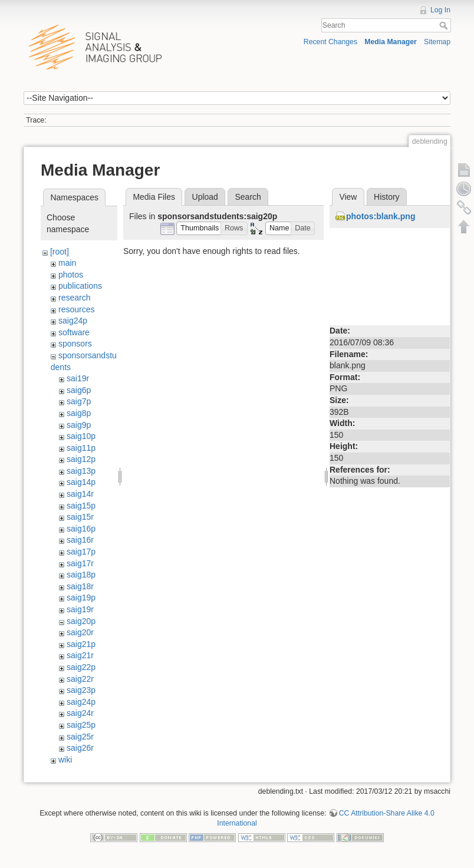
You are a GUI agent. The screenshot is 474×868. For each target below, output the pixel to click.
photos (71, 275)
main (67, 263)
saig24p (73, 321)
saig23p (81, 690)
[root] (60, 252)
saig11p (81, 448)
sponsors (75, 344)
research (74, 298)
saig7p (79, 401)
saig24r (80, 713)
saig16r (80, 540)
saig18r (80, 586)
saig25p (81, 725)
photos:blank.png (381, 216)
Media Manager (391, 42)
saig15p (81, 506)
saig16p (81, 529)
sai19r (78, 378)
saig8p (79, 413)
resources (76, 309)
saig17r (80, 563)
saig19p (81, 598)
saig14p (81, 482)
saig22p (81, 667)
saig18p (81, 575)
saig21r (80, 655)
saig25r (80, 737)
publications (80, 286)
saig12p (81, 459)
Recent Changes (330, 42)
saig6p (79, 390)
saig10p (81, 436)
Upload (205, 197)
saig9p (79, 425)
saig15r (80, 517)
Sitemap (437, 42)
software (74, 332)
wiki (65, 760)
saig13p (81, 471)
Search (445, 25)
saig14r (80, 494)
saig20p (81, 621)
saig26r (80, 748)
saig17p (81, 552)
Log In (440, 10)
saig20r (80, 632)
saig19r (80, 609)
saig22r (80, 679)
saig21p (81, 644)
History (387, 197)
